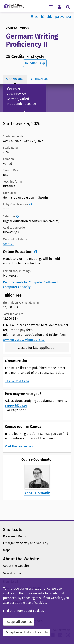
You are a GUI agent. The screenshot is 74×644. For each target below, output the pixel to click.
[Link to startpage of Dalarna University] (14, 5)
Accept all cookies (19, 622)
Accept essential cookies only (27, 632)
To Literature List (17, 381)
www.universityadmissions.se (24, 339)
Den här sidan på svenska (53, 17)
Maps (7, 550)
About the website (16, 566)
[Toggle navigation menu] (51, 7)
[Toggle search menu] (68, 7)
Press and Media (15, 536)
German (9, 244)
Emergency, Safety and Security (26, 543)
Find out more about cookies (23, 611)
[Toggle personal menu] (59, 7)
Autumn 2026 (40, 79)
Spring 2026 (15, 79)
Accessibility (12, 573)
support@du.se (16, 406)
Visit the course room (20, 446)
